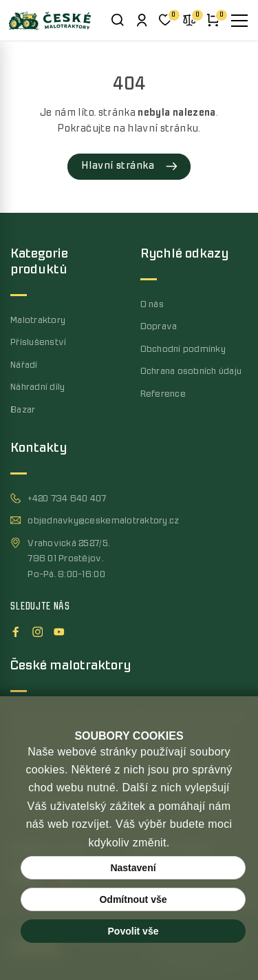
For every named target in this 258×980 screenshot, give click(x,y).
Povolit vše (133, 931)
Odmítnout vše (133, 899)
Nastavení (133, 868)
